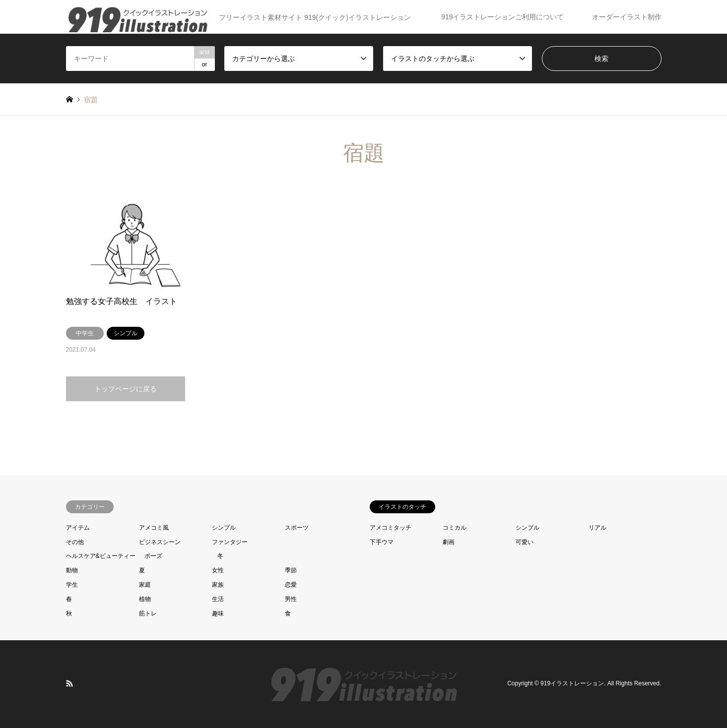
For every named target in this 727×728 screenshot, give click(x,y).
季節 (291, 570)
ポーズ (153, 556)
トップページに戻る (126, 389)
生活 (218, 599)
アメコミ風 (154, 528)
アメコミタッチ (391, 528)
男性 (291, 599)
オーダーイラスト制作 (627, 17)
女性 (218, 570)
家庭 (145, 585)
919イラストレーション (572, 684)
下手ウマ (382, 542)
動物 (72, 570)
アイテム (78, 528)
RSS (69, 683)
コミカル (455, 528)
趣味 (218, 613)
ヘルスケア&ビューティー (101, 556)
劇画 (449, 542)
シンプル (224, 528)
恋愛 (291, 585)
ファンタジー (230, 542)
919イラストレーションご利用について (502, 17)
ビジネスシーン (160, 542)
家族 (218, 585)
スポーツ (297, 528)
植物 (145, 599)
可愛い (525, 542)
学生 (72, 585)
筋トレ (148, 613)
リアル (597, 528)
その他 (75, 542)
